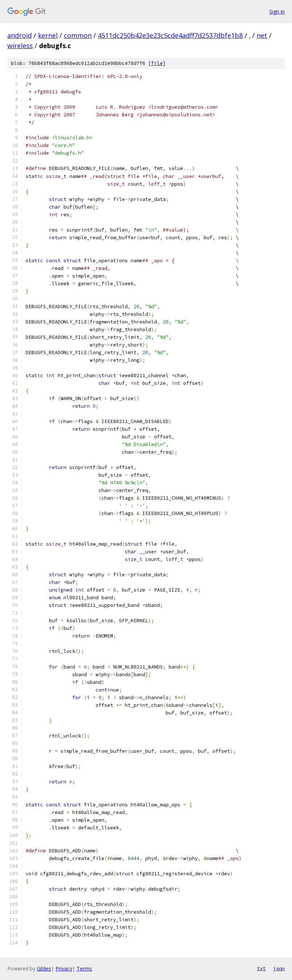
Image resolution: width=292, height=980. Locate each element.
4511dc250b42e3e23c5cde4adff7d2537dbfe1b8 (170, 35)
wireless (20, 46)
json (279, 968)
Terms (84, 969)
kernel (48, 35)
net (262, 35)
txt (261, 968)
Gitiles (44, 969)
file (157, 63)
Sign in (277, 11)
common (78, 35)
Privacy (64, 969)
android (20, 35)
